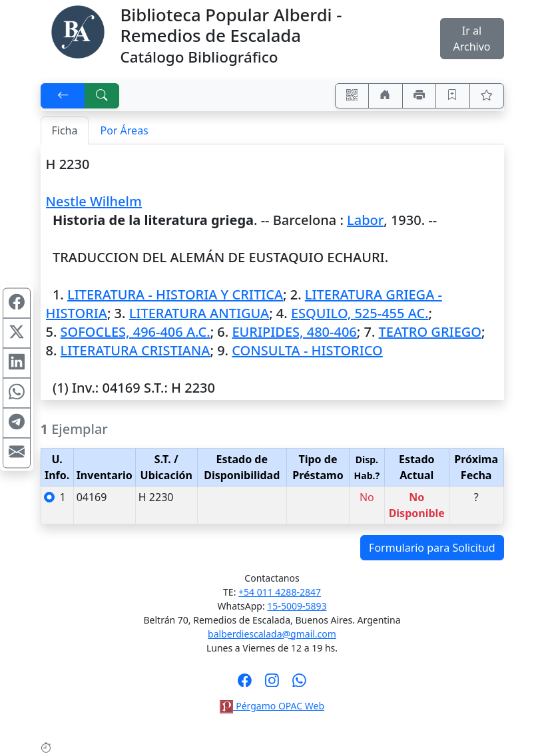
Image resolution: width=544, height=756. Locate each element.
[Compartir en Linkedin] (17, 363)
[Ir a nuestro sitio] (386, 96)
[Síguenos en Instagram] (272, 684)
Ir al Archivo (471, 39)
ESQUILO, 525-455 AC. (360, 313)
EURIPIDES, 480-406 (294, 332)
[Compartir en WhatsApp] (17, 393)
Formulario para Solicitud (432, 548)
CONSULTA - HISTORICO (307, 350)
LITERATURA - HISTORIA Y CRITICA (175, 294)
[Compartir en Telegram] (17, 423)
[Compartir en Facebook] (17, 303)
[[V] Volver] (63, 96)
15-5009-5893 (297, 606)
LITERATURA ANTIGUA (199, 313)
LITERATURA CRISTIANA (136, 350)
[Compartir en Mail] (17, 453)
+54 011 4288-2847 (280, 592)
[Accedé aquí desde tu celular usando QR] (352, 96)
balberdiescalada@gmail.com (272, 634)
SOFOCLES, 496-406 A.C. (136, 332)
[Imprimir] (419, 96)
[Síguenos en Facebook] (245, 684)
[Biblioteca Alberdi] (78, 31)
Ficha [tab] (65, 130)
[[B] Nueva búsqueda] (102, 96)
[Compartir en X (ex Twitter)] (17, 333)
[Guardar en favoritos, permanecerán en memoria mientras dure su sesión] (453, 96)
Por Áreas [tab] (124, 130)
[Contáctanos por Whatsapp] (299, 684)
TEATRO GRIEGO (430, 332)
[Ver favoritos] (487, 96)
